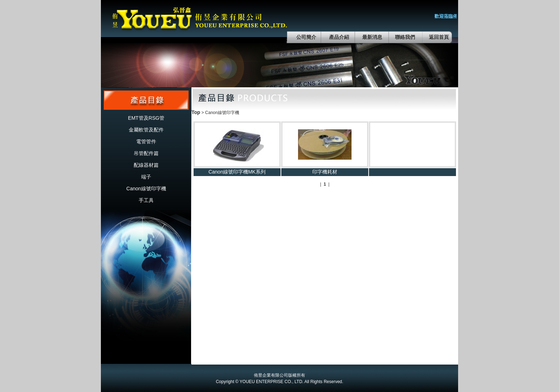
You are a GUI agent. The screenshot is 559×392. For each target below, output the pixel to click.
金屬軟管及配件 (146, 130)
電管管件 (146, 141)
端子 (146, 177)
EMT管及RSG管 (146, 118)
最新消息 (372, 37)
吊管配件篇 (146, 153)
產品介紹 (339, 37)
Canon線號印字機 (146, 189)
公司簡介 (306, 37)
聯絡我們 (405, 37)
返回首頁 (439, 37)
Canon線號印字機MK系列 (237, 172)
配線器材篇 (146, 165)
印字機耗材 (325, 172)
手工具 (146, 200)
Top (196, 112)
